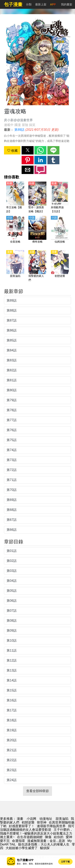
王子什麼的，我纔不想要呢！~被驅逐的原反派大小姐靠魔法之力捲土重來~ (36, 833)
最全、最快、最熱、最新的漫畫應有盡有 (35, 864)
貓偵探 (45, 848)
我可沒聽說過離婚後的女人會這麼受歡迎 (37, 828)
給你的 (59, 837)
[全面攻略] (15, 232)
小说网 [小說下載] (31, 819)
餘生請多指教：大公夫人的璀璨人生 (44, 844)
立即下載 (65, 862)
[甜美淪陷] (15, 266)
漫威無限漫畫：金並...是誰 (46, 841)
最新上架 (41, 4)
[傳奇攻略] (37, 232)
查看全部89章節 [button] (38, 791)
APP (53, 4)
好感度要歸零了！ (22, 826)
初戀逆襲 (28, 822)
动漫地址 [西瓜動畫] (46, 819)
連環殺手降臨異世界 (51, 826)
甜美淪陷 (62, 819)
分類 (29, 4)
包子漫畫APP (25, 860)
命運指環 (18, 841)
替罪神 (42, 822)
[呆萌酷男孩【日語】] (60, 198)
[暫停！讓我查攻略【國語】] (37, 198)
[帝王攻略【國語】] (15, 198)
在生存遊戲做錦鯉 (30, 837)
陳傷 (48, 837)
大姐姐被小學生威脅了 (22, 848)
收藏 (12, 151)
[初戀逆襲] (60, 266)
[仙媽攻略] (60, 232)
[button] (28, 150)
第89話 (19, 130)
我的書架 (67, 4)
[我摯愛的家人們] (37, 266)
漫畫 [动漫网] (20, 819)
